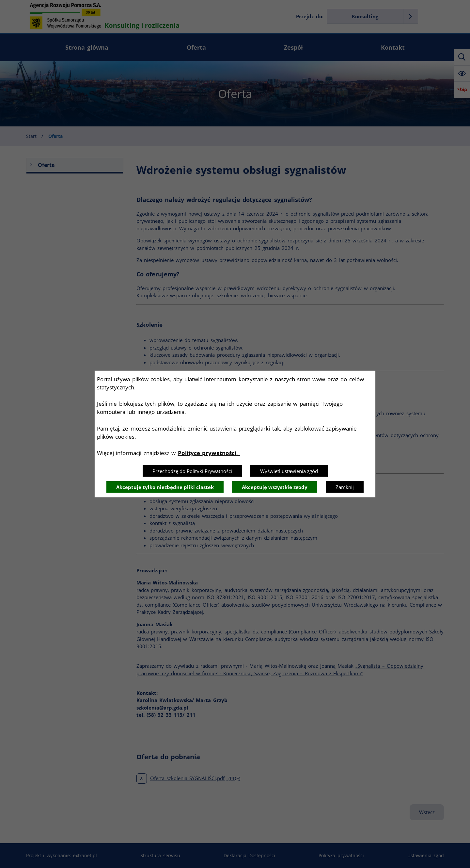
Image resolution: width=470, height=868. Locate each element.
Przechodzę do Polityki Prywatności (192, 471)
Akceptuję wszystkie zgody (275, 487)
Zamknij (345, 487)
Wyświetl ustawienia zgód (289, 471)
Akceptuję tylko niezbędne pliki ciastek (165, 487)
